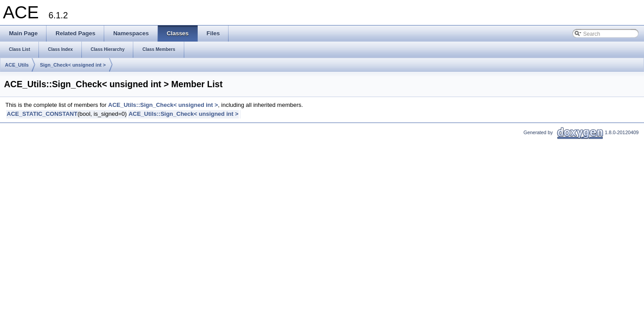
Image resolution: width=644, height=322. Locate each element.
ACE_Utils (17, 65)
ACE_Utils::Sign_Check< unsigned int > (163, 105)
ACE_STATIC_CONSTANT (42, 114)
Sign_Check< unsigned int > (73, 65)
